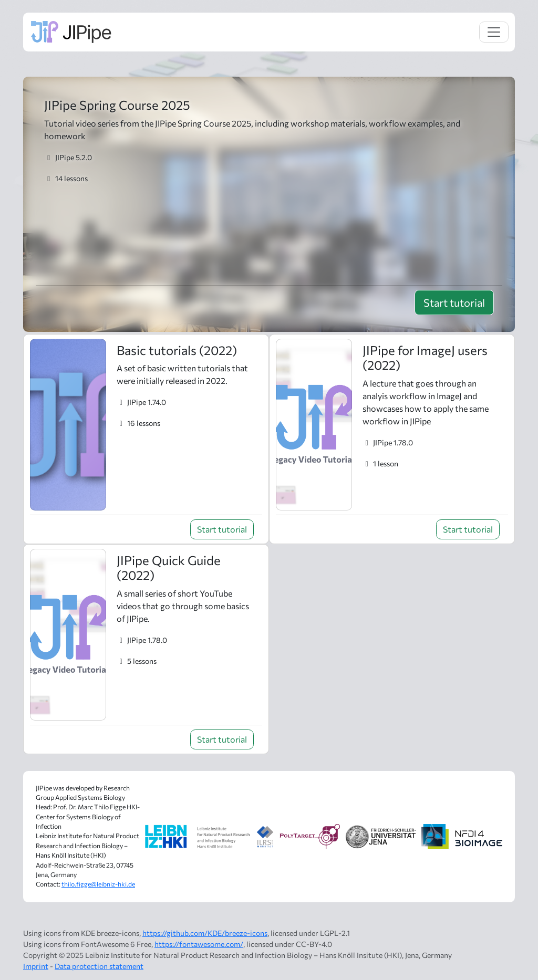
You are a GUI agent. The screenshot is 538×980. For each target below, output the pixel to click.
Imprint (36, 966)
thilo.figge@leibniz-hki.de (98, 884)
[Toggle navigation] (494, 32)
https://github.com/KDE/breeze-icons (205, 933)
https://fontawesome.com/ (199, 944)
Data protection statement (99, 966)
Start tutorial (454, 303)
